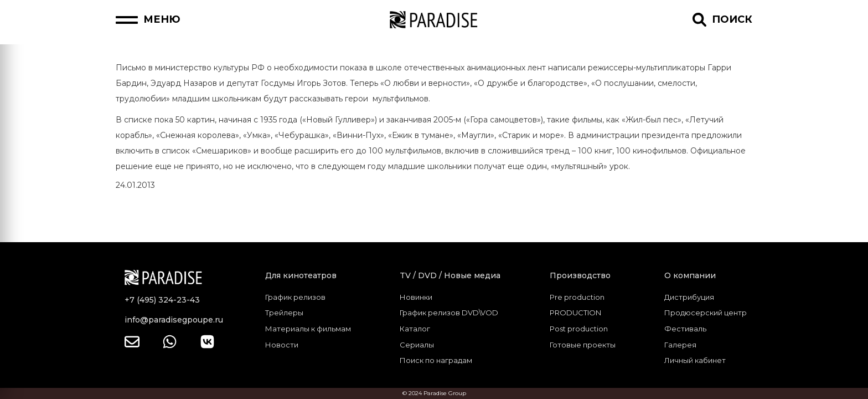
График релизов (295, 297)
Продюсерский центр (706, 313)
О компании (690, 275)
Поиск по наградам (436, 360)
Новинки (416, 297)
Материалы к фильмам (308, 329)
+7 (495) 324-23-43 (162, 300)
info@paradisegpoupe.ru (174, 320)
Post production (579, 329)
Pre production (577, 297)
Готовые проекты (583, 345)
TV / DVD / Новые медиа (450, 275)
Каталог (415, 329)
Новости (282, 345)
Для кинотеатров (301, 275)
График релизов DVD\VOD (449, 313)
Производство (580, 275)
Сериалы (417, 345)
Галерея (680, 345)
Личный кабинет (695, 360)
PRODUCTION (575, 313)
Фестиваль (685, 329)
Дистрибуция (689, 297)
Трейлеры (284, 313)
